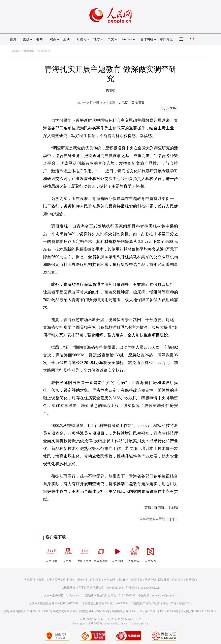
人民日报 (51, 553)
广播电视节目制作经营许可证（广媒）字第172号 (162, 603)
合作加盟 (109, 580)
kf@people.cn (74, 596)
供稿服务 (123, 580)
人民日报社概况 (34, 580)
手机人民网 (84, 553)
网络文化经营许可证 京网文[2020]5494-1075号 (81, 611)
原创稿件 (45, 51)
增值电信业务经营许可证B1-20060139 (105, 603)
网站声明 (150, 580)
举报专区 (166, 39)
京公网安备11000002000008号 (199, 611)
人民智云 (134, 553)
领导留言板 (101, 553)
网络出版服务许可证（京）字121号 (133, 611)
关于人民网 (53, 580)
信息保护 (178, 580)
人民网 (15, 51)
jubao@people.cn (150, 588)
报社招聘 (68, 580)
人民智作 (150, 553)
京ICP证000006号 (168, 611)
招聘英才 (82, 580)
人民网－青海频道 (131, 103)
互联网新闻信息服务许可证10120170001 (54, 603)
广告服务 (96, 580)
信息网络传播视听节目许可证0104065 (27, 611)
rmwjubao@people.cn (165, 596)
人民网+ (68, 553)
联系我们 (191, 580)
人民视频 (117, 553)
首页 (13, 39)
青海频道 (29, 51)
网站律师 (164, 580)
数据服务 (137, 580)
